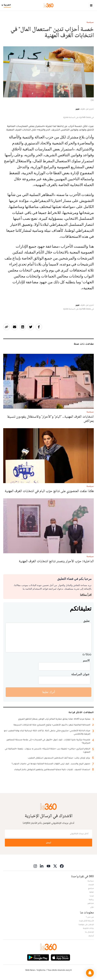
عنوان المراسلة (81, 674)
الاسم (86, 660)
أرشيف (91, 936)
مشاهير (91, 903)
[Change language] (7, 5)
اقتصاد (91, 885)
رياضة (91, 899)
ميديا (92, 896)
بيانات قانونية (88, 928)
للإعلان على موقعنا (86, 924)
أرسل (48, 842)
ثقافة (92, 892)
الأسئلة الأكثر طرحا (86, 921)
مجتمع (91, 888)
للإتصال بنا (89, 932)
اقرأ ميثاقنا (86, 595)
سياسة (90, 22)
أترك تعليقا (49, 692)
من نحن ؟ (90, 917)
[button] (90, 973)
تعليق (86, 621)
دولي (92, 907)
